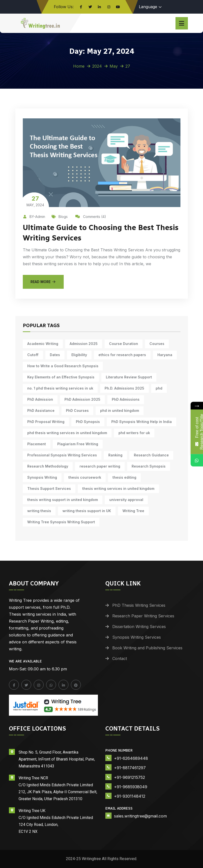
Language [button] (148, 7)
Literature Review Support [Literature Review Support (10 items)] (129, 377)
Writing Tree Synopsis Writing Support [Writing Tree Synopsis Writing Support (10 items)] (61, 522)
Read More (43, 282)
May (114, 66)
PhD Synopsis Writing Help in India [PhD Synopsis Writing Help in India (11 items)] (142, 422)
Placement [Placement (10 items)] (37, 444)
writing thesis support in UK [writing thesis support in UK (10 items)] (87, 511)
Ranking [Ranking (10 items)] (115, 455)
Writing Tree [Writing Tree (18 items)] (133, 511)
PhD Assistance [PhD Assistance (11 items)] (41, 410)
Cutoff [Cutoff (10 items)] (33, 355)
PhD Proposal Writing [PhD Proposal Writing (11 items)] (46, 422)
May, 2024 (35, 201)
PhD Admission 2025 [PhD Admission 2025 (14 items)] (82, 399)
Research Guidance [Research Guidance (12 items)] (151, 455)
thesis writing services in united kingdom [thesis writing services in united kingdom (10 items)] (118, 488)
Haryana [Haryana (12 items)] (165, 355)
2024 (97, 66)
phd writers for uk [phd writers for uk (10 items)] (134, 433)
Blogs (60, 217)
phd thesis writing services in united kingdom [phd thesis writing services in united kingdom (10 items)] (67, 433)
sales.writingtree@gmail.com (140, 816)
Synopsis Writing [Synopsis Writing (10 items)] (42, 477)
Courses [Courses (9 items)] (157, 344)
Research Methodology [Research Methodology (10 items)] (48, 466)
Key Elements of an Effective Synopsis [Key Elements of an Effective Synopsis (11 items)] (61, 377)
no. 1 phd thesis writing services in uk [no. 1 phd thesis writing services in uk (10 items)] (60, 388)
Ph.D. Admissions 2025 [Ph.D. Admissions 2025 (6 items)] (124, 388)
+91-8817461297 (130, 768)
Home (79, 66)
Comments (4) (91, 217)
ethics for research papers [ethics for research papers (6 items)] (122, 355)
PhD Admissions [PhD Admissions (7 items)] (126, 399)
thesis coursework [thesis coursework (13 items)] (85, 477)
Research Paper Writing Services (143, 616)
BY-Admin (34, 217)
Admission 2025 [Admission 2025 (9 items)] (84, 344)
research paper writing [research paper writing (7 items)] (100, 466)
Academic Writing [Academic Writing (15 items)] (43, 344)
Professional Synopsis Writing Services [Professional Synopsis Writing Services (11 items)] (62, 455)
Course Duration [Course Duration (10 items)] (124, 344)
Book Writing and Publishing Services (147, 648)
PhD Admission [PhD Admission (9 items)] (40, 399)
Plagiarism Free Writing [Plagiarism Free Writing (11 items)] (78, 444)
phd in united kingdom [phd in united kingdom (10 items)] (120, 410)
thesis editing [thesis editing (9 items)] (124, 477)
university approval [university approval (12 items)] (126, 500)
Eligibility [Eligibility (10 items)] (79, 355)
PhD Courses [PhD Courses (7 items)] (77, 410)
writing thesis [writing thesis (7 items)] (39, 511)
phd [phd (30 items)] (159, 388)
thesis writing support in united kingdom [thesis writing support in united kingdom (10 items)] (63, 500)
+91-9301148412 (130, 796)
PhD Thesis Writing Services (139, 605)
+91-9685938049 (131, 787)
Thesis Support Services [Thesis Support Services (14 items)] (49, 488)
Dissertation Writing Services (139, 627)
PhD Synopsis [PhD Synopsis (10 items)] (88, 422)
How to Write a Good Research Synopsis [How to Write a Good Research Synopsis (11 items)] (63, 366)
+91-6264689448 (131, 758)
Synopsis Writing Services (137, 637)
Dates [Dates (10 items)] (55, 355)
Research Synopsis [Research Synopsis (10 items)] (149, 466)
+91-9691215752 (130, 777)
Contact (120, 658)
